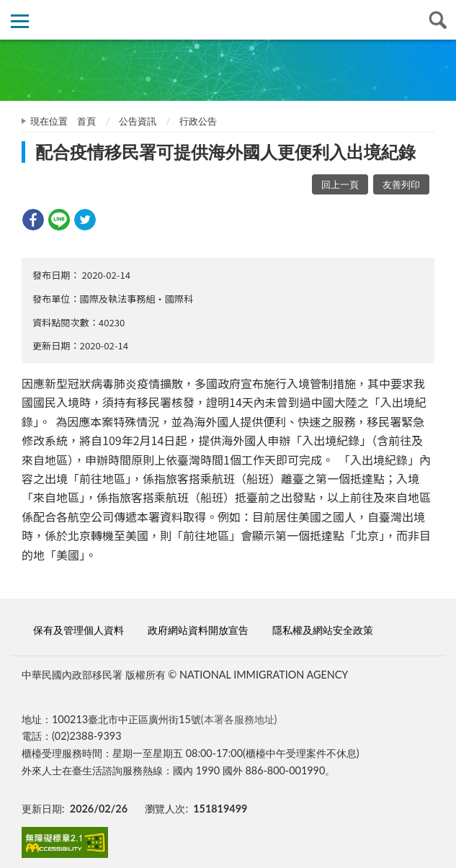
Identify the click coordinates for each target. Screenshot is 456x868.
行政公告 (198, 121)
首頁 (86, 121)
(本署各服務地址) (239, 719)
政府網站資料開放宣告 (198, 630)
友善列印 (401, 184)
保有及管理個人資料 (79, 630)
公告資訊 (138, 121)
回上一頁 (340, 184)
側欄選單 (20, 21)
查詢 (436, 20)
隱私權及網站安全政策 (323, 630)
